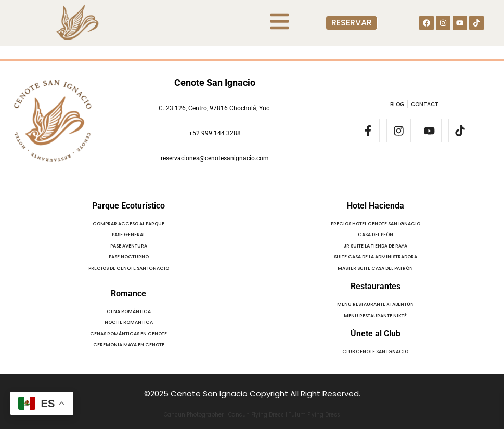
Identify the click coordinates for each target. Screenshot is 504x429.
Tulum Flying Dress (314, 415)
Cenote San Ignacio (215, 82)
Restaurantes (376, 286)
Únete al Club (376, 334)
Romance (128, 294)
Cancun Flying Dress (256, 415)
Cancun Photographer (194, 415)
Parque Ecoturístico (128, 206)
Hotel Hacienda (376, 206)
